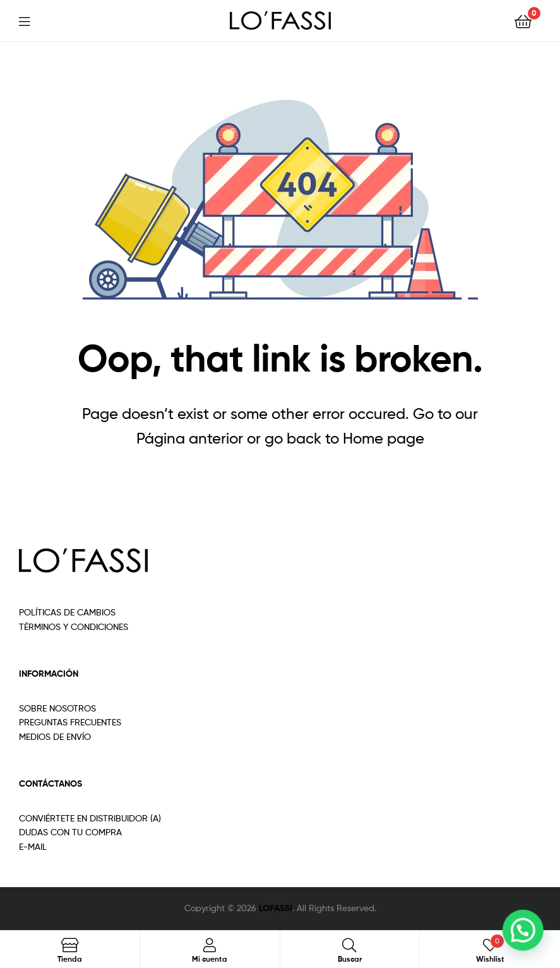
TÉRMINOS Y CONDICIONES (74, 626)
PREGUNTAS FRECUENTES (70, 722)
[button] (526, 939)
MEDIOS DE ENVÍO (55, 736)
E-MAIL (33, 846)
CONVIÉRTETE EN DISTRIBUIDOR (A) (90, 818)
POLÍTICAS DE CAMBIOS (67, 612)
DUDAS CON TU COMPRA (70, 832)
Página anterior (190, 438)
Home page (384, 438)
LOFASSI (276, 908)
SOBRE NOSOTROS (57, 708)
